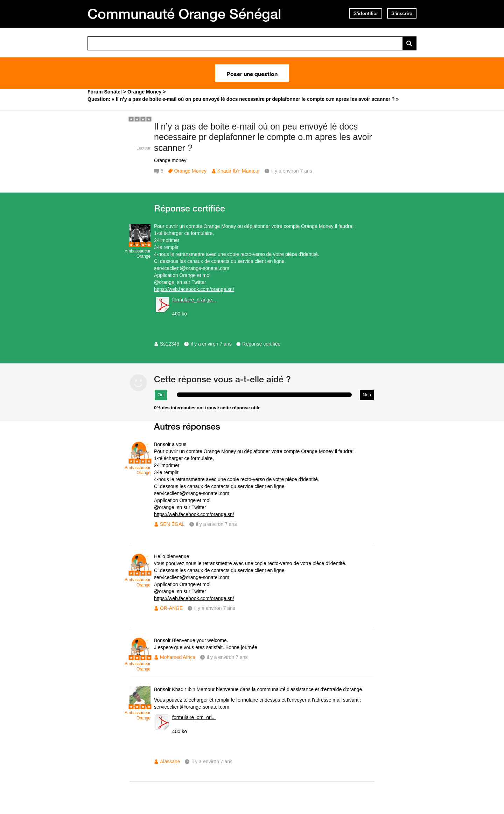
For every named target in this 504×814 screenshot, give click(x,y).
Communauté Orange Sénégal (184, 14)
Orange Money (190, 171)
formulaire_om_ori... (194, 717)
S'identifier (366, 13)
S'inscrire (402, 13)
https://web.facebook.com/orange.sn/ (194, 289)
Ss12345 (170, 344)
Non (367, 395)
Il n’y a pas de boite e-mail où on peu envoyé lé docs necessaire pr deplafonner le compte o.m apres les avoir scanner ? (263, 137)
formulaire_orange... (194, 300)
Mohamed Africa (178, 657)
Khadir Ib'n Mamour (239, 171)
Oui (161, 395)
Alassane (170, 761)
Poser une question (252, 73)
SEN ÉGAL (172, 524)
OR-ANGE (171, 608)
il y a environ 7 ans (211, 344)
